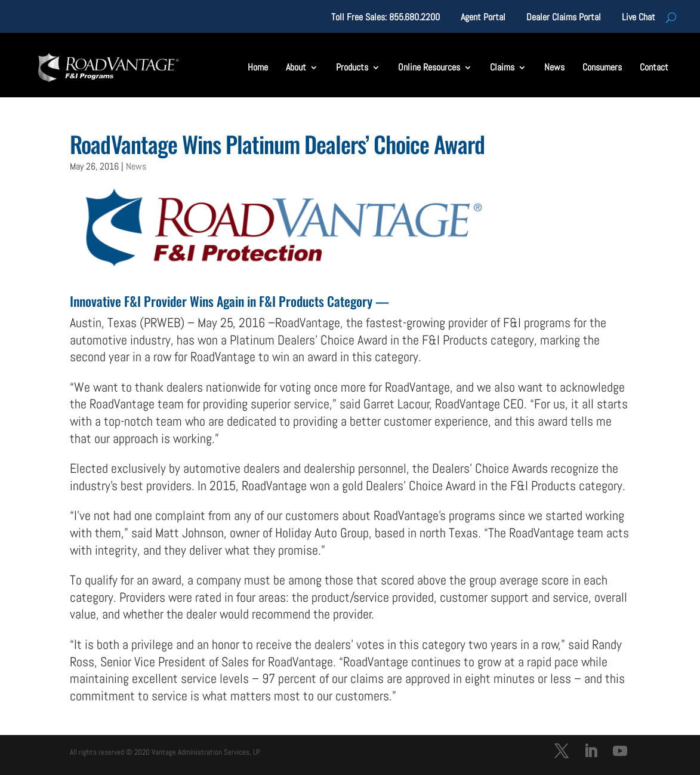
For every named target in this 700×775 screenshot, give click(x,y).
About (296, 67)
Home (258, 67)
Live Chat (639, 18)
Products (352, 67)
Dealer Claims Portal (564, 18)
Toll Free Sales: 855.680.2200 (386, 18)
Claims (502, 67)
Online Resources (429, 67)
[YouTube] (620, 753)
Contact (654, 67)
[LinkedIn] (591, 753)
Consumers (602, 67)
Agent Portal (483, 18)
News (554, 67)
